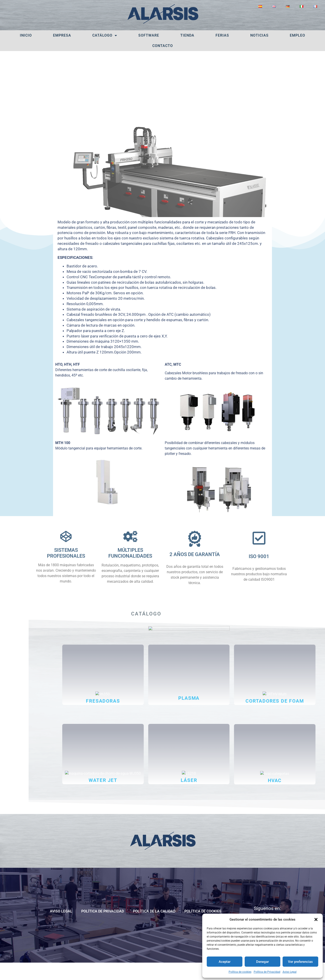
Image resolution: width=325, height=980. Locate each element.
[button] (316, 919)
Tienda (187, 35)
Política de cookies (240, 972)
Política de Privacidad (267, 972)
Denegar (262, 962)
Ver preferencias (300, 962)
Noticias (259, 35)
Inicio (26, 35)
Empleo (297, 35)
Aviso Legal (290, 972)
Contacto (163, 46)
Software (149, 35)
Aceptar (225, 962)
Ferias (222, 35)
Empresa (62, 35)
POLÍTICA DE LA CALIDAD (154, 929)
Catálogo (105, 35)
